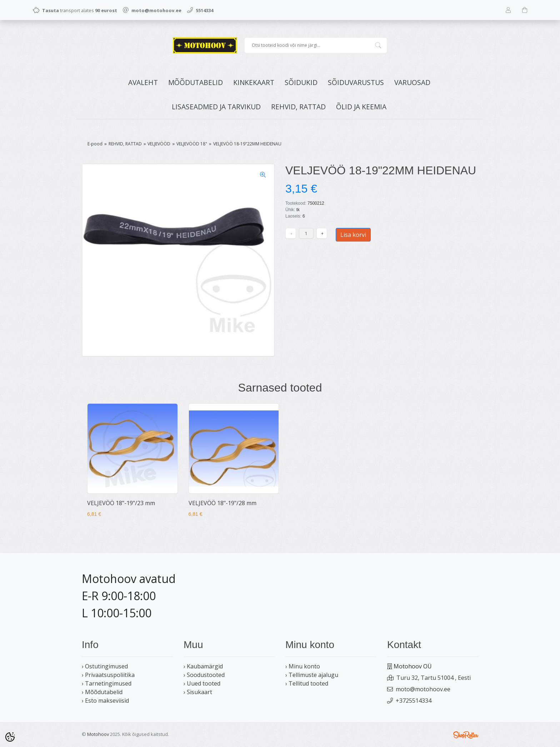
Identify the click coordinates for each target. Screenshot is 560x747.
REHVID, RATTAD (298, 107)
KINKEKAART (254, 82)
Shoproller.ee (466, 735)
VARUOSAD (412, 82)
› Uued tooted (202, 683)
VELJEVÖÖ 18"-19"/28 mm (222, 503)
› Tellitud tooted (307, 683)
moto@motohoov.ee (423, 689)
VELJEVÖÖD (159, 144)
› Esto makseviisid (105, 701)
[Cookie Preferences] (10, 737)
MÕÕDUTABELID (196, 82)
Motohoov (98, 734)
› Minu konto (303, 666)
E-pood (95, 144)
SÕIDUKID (301, 82)
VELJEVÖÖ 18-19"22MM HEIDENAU (247, 144)
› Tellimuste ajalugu (312, 675)
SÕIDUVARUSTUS (356, 82)
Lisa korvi (353, 235)
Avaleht (143, 82)
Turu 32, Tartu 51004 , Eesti (434, 678)
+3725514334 (414, 701)
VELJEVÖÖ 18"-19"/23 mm (121, 503)
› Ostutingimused (105, 666)
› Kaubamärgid (203, 666)
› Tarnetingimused (107, 683)
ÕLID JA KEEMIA (361, 107)
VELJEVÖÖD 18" (192, 144)
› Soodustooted (204, 675)
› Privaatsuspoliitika (108, 675)
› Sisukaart (198, 692)
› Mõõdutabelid (102, 692)
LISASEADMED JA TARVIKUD (216, 107)
